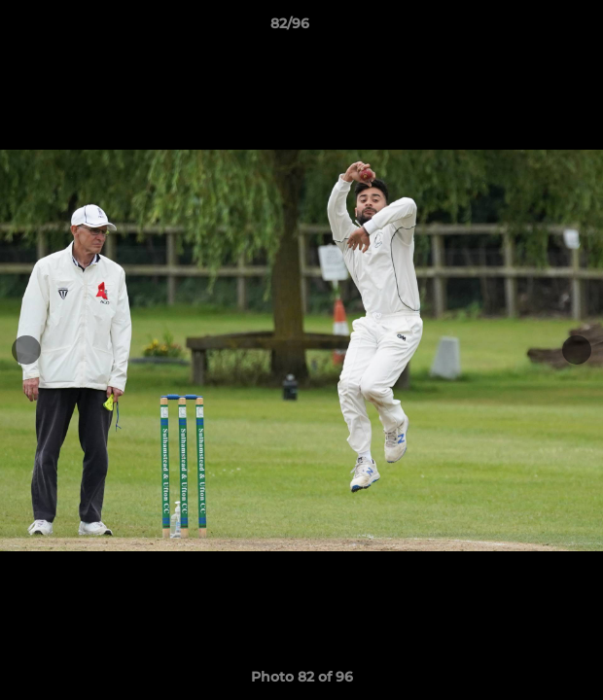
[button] (533, 28)
